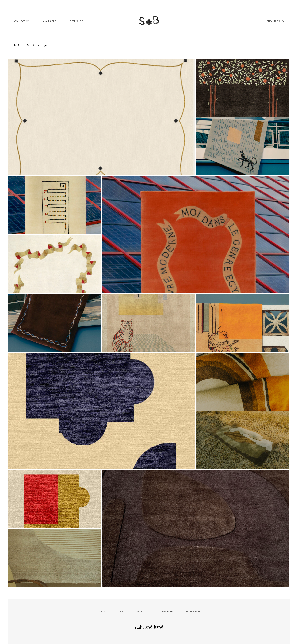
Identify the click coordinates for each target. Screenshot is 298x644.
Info (122, 611)
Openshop (76, 21)
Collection (22, 21)
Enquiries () (275, 21)
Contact (103, 611)
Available (50, 21)
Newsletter (167, 611)
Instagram (142, 611)
